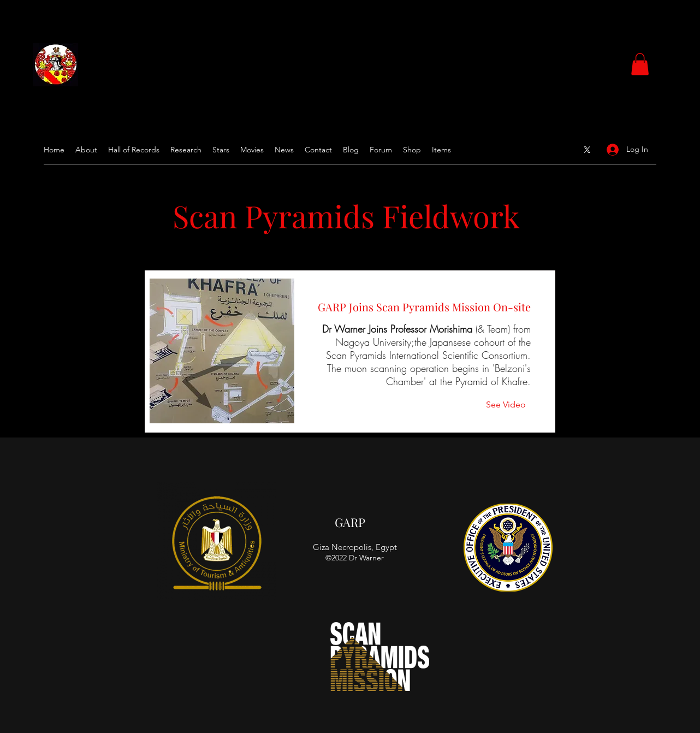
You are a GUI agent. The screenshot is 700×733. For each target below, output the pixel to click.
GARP (350, 522)
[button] (640, 64)
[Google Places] (587, 150)
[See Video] (508, 405)
